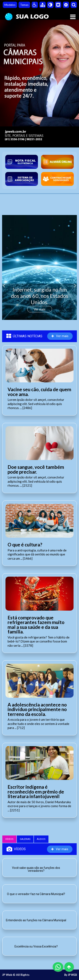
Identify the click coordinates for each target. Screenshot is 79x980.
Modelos (10, 5)
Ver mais (40, 309)
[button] (8, 283)
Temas (24, 5)
